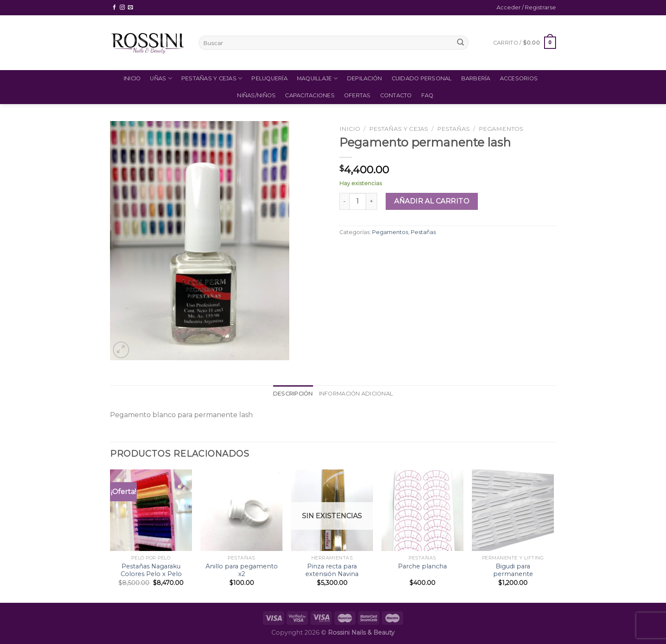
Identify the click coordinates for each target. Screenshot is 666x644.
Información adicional (356, 394)
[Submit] (460, 43)
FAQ (428, 95)
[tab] (293, 394)
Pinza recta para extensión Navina (332, 570)
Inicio (132, 78)
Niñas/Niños (256, 95)
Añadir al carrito (432, 201)
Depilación (365, 78)
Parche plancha (422, 566)
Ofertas (357, 95)
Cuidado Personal (422, 78)
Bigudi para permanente (513, 570)
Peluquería (270, 78)
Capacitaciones (310, 95)
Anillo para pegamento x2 (242, 570)
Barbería (476, 78)
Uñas (161, 78)
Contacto (396, 95)
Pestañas (453, 129)
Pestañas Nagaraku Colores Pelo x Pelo (151, 570)
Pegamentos (501, 129)
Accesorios (519, 78)
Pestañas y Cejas (212, 78)
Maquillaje (317, 78)
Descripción (293, 394)
